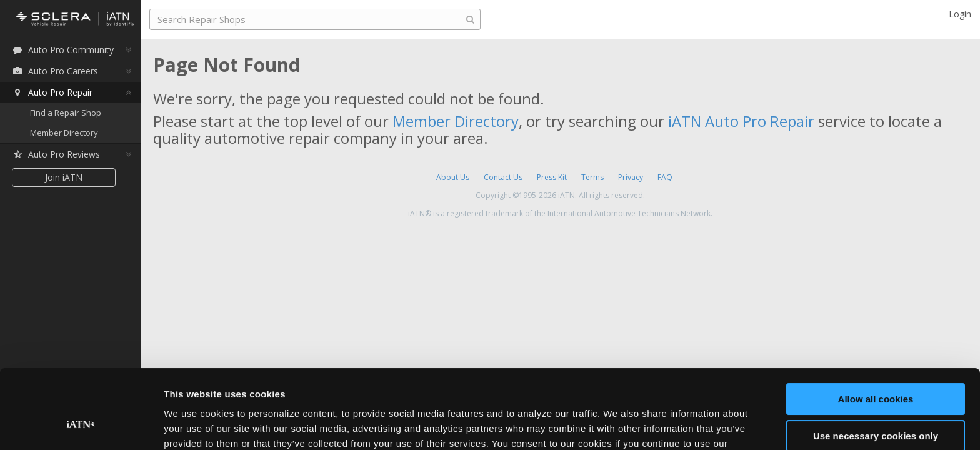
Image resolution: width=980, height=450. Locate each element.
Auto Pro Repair (52, 92)
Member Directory (64, 132)
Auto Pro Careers (55, 71)
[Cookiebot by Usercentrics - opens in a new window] (81, 426)
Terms (592, 177)
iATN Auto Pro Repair (741, 121)
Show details (193, 425)
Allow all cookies (876, 332)
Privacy (631, 177)
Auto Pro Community (63, 50)
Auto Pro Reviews (56, 154)
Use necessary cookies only (876, 368)
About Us (453, 177)
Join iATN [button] (64, 177)
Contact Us (503, 177)
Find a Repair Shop (66, 112)
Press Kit (552, 177)
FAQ (665, 177)
